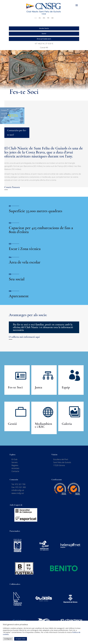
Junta (38, 387)
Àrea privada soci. (44, 39)
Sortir (44, 34)
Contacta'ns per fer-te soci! (17, 132)
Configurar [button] (8, 639)
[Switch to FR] (48, 18)
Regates (15, 465)
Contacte (15, 471)
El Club (14, 459)
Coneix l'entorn (12, 187)
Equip (66, 387)
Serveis (14, 462)
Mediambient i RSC (43, 425)
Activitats (15, 468)
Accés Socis (44, 28)
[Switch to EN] (44, 18)
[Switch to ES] (40, 18)
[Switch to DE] (52, 18)
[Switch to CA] (36, 18)
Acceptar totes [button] (21, 639)
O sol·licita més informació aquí (24, 337)
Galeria (67, 424)
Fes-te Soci (15, 387)
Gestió (12, 424)
